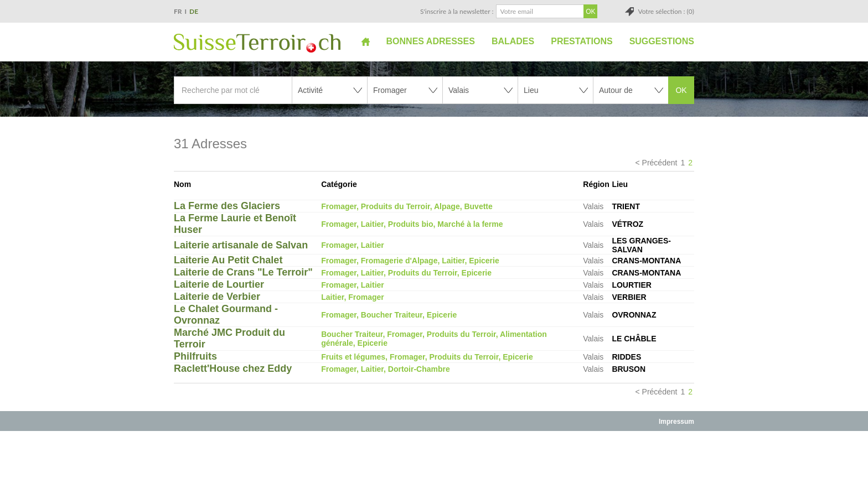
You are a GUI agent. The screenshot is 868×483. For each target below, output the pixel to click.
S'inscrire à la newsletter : (457, 11)
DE (194, 11)
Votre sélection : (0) (666, 11)
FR (178, 11)
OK (681, 90)
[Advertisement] (434, 456)
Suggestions (662, 41)
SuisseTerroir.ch (257, 43)
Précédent (660, 163)
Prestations (582, 41)
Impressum (676, 422)
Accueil (366, 41)
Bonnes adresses (431, 41)
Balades (513, 41)
